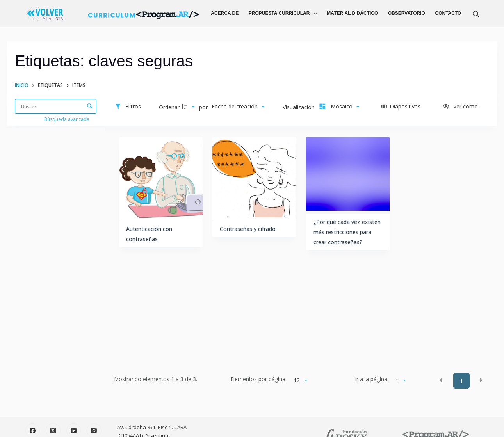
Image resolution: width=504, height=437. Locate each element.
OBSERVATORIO (407, 13)
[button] (441, 380)
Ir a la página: (372, 379)
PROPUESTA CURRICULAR (284, 14)
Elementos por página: (259, 379)
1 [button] (461, 381)
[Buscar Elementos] (56, 106)
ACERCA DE (225, 13)
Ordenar (169, 107)
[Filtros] (128, 107)
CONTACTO (448, 13)
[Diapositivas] (401, 107)
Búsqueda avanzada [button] (67, 119)
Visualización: (300, 107)
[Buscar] (476, 14)
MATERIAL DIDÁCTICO (352, 13)
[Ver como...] (462, 107)
